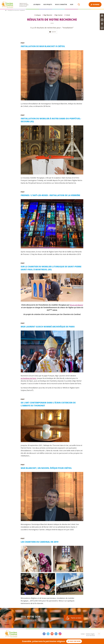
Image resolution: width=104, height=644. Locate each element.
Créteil (67, 15)
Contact (83, 634)
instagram (60, 634)
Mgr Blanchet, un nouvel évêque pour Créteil (46, 468)
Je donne (95, 4)
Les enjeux (37, 4)
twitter (48, 634)
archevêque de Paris (28, 378)
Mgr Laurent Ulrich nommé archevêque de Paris (48, 327)
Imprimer (53, 32)
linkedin (56, 634)
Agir (72, 4)
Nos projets (48, 4)
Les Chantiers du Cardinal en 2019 (40, 542)
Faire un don (76, 618)
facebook (44, 634)
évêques (37, 15)
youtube (52, 634)
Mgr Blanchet (47, 15)
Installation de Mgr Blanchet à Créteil (43, 46)
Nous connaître (61, 4)
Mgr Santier (58, 15)
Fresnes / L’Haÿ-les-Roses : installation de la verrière (50, 195)
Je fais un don (74, 641)
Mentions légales (90, 634)
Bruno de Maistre (76, 305)
